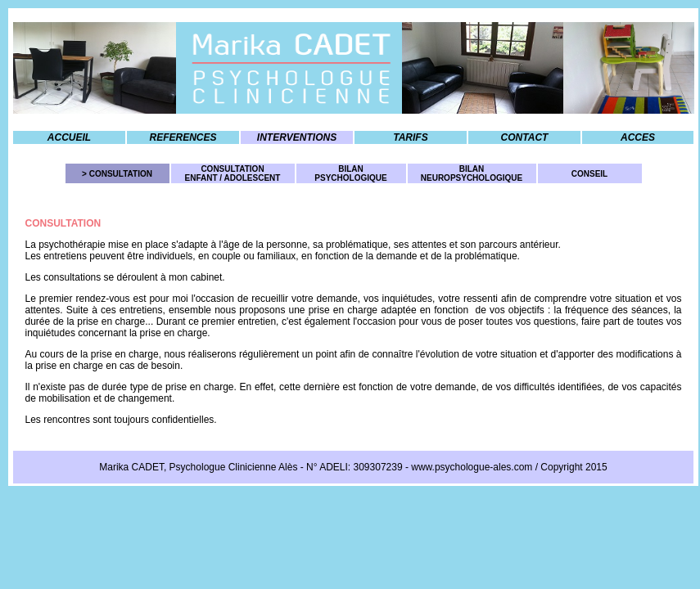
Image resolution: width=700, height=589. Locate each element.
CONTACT (525, 137)
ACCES (638, 137)
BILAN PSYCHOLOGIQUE (350, 173)
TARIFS (410, 137)
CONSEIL (589, 174)
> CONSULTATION (117, 174)
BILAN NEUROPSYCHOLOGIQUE (472, 173)
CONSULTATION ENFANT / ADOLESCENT (233, 173)
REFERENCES (183, 137)
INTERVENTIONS (297, 137)
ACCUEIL (69, 137)
